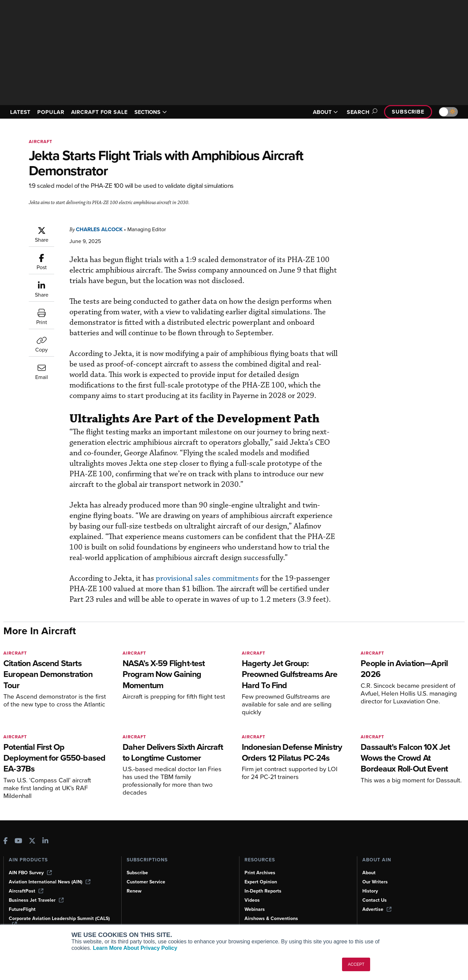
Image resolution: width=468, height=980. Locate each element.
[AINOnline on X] (32, 841)
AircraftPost (26, 891)
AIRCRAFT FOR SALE (106, 112)
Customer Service (147, 882)
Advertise (377, 909)
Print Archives (260, 873)
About (369, 873)
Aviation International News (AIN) (50, 882)
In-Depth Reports (264, 891)
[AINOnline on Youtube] (18, 841)
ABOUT (321, 112)
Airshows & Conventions (273, 918)
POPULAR (54, 112)
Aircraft (41, 142)
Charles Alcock (102, 229)
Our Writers (375, 882)
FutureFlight (23, 909)
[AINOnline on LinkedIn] (45, 841)
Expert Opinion (261, 882)
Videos (252, 900)
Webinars (255, 909)
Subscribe (407, 112)
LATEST (21, 112)
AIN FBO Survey (31, 873)
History (370, 891)
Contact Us (375, 900)
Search (358, 112)
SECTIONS (160, 112)
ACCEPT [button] (356, 964)
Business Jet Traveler (37, 900)
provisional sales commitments (205, 578)
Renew (134, 891)
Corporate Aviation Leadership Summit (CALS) (53, 921)
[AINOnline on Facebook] (6, 841)
